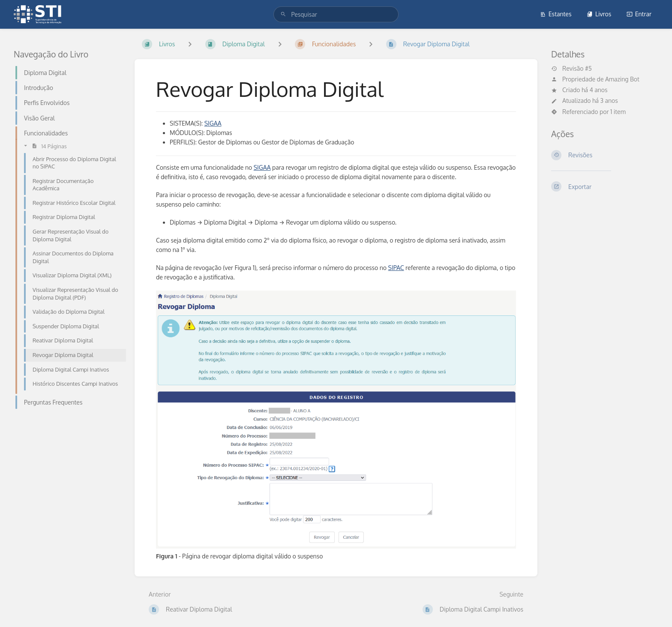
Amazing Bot (622, 79)
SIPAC (396, 268)
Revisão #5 (571, 69)
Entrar (639, 14)
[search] (336, 14)
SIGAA (213, 123)
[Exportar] (605, 186)
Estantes (556, 14)
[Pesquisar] (283, 14)
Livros (599, 14)
